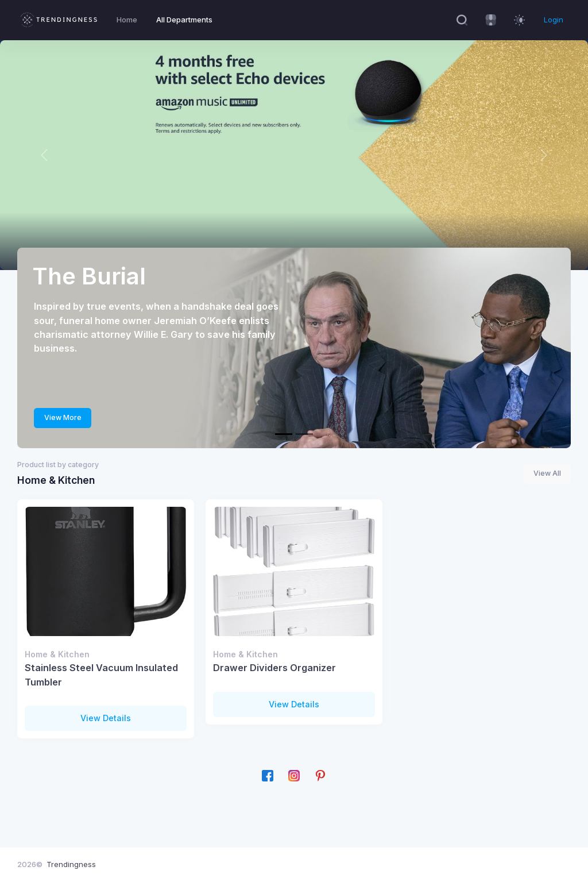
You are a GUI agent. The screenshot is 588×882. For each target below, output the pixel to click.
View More (63, 417)
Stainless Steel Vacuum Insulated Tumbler (101, 675)
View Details (106, 718)
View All (547, 473)
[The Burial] (284, 434)
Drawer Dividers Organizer (274, 668)
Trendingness (71, 864)
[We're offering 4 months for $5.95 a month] (304, 434)
